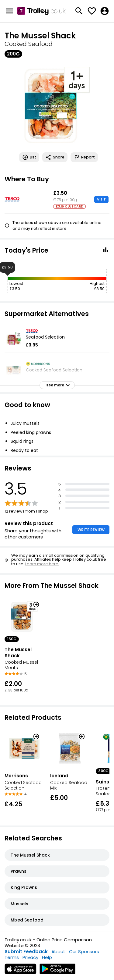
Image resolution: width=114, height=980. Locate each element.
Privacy (30, 957)
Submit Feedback (26, 952)
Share (55, 157)
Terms (12, 957)
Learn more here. (42, 564)
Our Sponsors (84, 952)
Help (47, 957)
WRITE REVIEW (91, 530)
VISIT (101, 199)
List (29, 157)
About (58, 952)
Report (84, 157)
